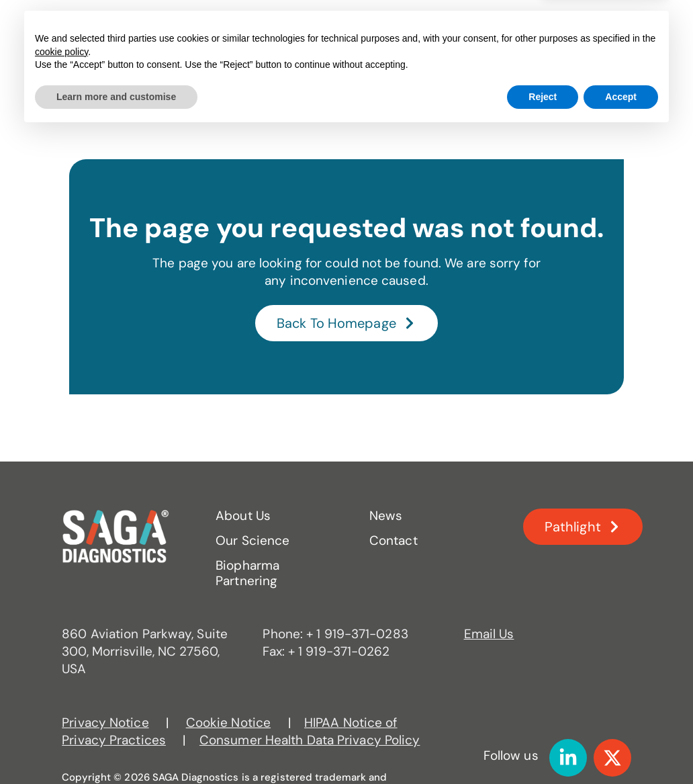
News (497, 26)
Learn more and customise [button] (116, 747)
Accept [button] (621, 747)
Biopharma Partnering (399, 26)
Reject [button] (543, 747)
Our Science (273, 27)
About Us (176, 27)
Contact (499, 65)
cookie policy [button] (61, 702)
